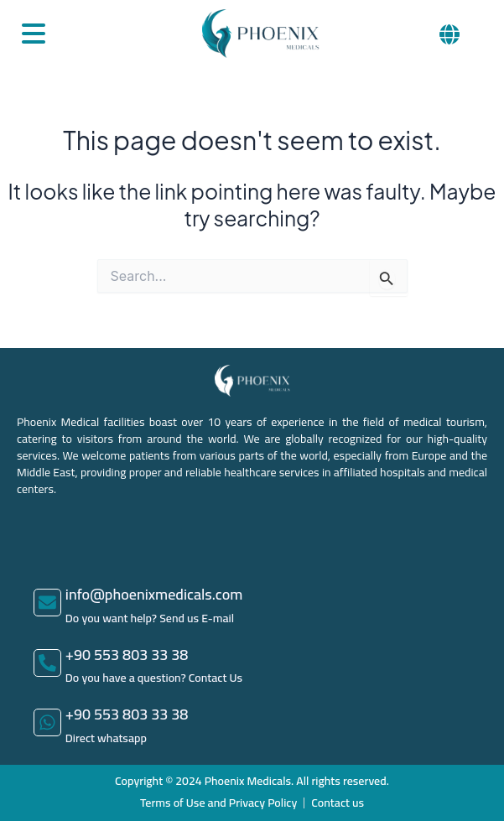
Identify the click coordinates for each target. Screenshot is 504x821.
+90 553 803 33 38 (127, 655)
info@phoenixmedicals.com (154, 594)
